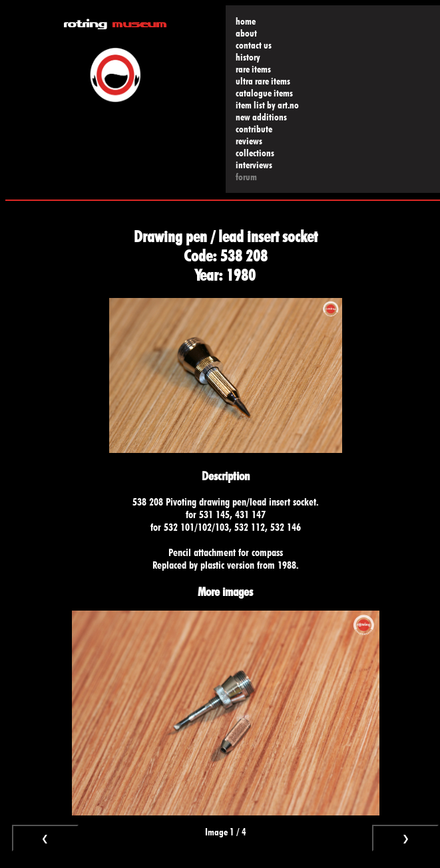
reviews (249, 141)
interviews (254, 165)
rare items (253, 69)
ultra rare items (263, 81)
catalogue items (264, 93)
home (246, 21)
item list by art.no (267, 105)
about (246, 33)
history (248, 57)
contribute (254, 129)
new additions (261, 117)
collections (255, 153)
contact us (254, 45)
